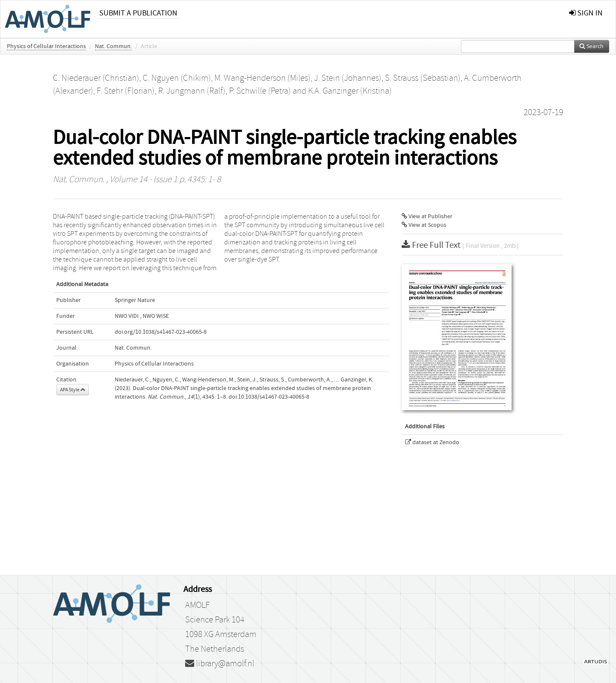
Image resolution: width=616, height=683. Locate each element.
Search (592, 46)
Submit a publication (138, 13)
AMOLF (197, 605)
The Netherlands (215, 649)
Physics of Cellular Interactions (46, 46)
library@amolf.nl (220, 664)
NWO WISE (156, 316)
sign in (586, 13)
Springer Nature (135, 300)
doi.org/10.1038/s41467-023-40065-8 (161, 332)
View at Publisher (427, 216)
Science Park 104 (215, 620)
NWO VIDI (127, 316)
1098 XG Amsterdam (221, 634)
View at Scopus (424, 225)
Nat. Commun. (113, 46)
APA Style (73, 390)
